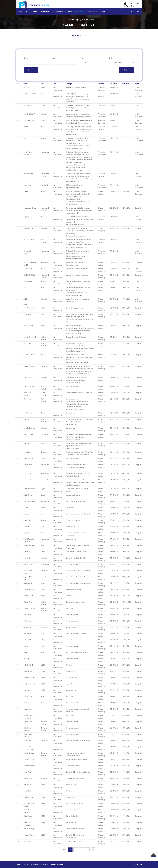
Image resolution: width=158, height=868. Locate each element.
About (35, 12)
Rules (70, 12)
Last (93, 850)
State (111, 58)
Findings (69, 84)
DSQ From (113, 84)
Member (92, 12)
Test (82, 58)
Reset (31, 70)
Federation (45, 12)
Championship (58, 12)
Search (127, 70)
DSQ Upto (126, 84)
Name (26, 58)
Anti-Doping (80, 12)
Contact (102, 12)
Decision (101, 84)
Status (137, 84)
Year (54, 58)
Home (28, 12)
